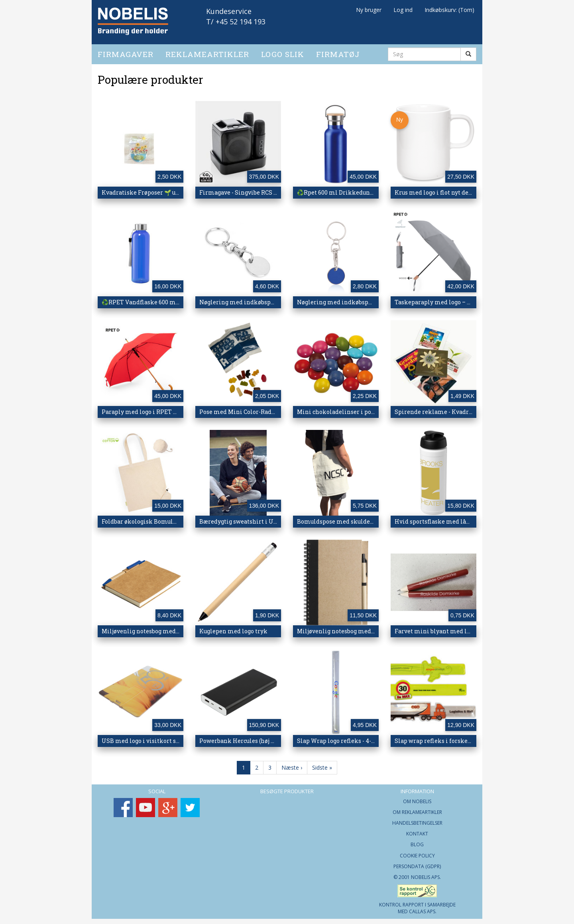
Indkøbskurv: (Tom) (449, 10)
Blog (417, 842)
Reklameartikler (207, 51)
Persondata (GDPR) (417, 863)
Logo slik (283, 51)
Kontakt (417, 831)
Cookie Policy (417, 852)
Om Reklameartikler (417, 809)
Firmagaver (126, 51)
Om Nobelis (417, 798)
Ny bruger (369, 10)
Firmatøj (338, 51)
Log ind (403, 10)
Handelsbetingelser (417, 820)
